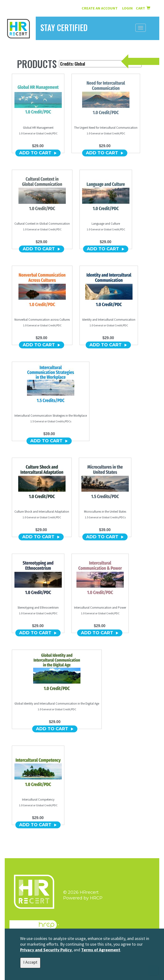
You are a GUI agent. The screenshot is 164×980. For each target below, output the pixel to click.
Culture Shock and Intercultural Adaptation (42, 512)
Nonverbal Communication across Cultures (42, 320)
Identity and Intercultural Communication (109, 320)
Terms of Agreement (101, 950)
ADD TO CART (38, 153)
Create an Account (100, 8)
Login (128, 8)
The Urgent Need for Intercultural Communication (106, 128)
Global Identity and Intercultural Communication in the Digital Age (57, 704)
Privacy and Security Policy (46, 950)
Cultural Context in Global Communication (42, 224)
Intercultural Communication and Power (100, 608)
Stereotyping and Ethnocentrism (38, 608)
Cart (143, 8)
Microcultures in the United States (105, 512)
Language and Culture (106, 224)
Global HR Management (38, 128)
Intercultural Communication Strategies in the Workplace (51, 416)
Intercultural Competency (38, 800)
